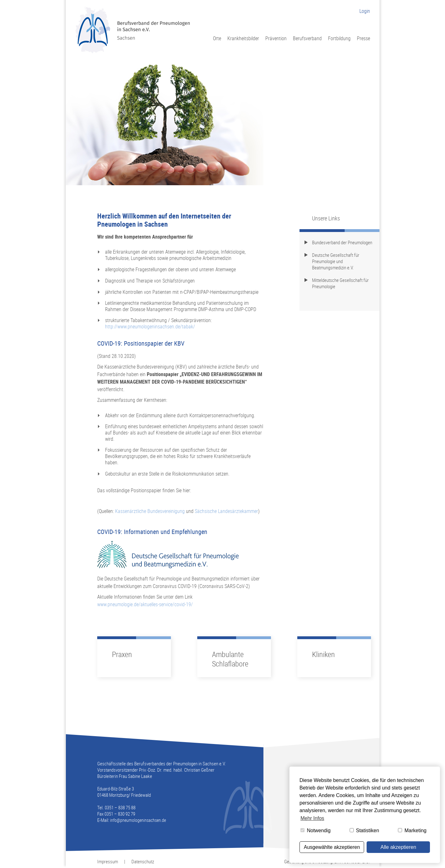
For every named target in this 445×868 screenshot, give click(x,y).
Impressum (108, 861)
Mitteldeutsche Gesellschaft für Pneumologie (340, 283)
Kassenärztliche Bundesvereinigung (150, 511)
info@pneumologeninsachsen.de (138, 820)
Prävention (276, 38)
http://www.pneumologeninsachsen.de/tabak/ (150, 326)
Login (365, 11)
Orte (217, 38)
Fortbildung (339, 38)
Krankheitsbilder (243, 38)
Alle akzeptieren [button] (398, 847)
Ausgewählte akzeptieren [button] (332, 847)
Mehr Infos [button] (312, 818)
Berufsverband (307, 38)
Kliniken (323, 654)
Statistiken (364, 830)
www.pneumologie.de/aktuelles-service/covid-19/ (145, 604)
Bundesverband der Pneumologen (342, 242)
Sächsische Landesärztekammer (226, 511)
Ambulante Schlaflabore (230, 659)
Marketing (412, 830)
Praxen (122, 654)
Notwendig (315, 830)
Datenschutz (143, 861)
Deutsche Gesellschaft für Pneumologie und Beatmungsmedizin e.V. (336, 261)
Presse (363, 38)
